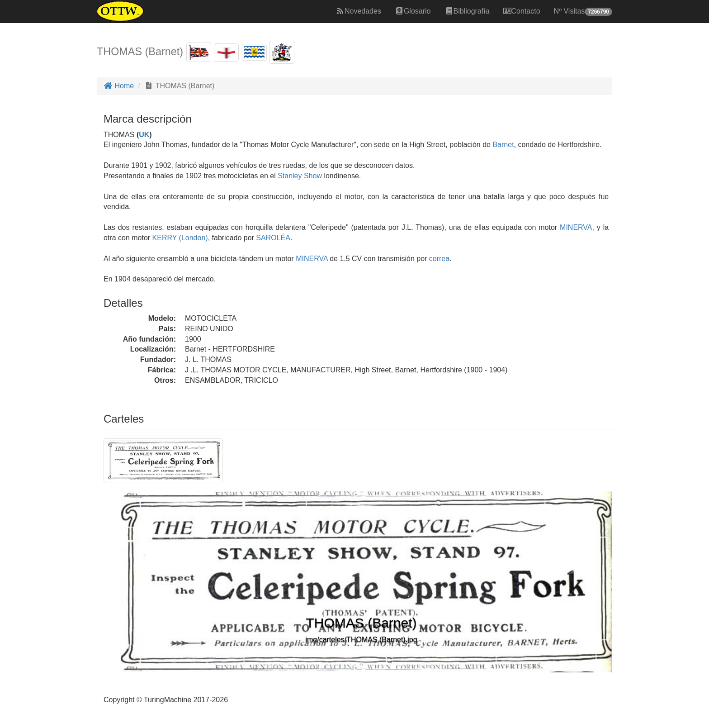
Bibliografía (467, 11)
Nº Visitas (583, 12)
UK (144, 135)
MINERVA (574, 227)
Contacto (522, 11)
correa (439, 259)
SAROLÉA (272, 238)
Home (119, 86)
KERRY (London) (179, 238)
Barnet (503, 145)
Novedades (358, 11)
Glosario (413, 11)
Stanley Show (300, 176)
